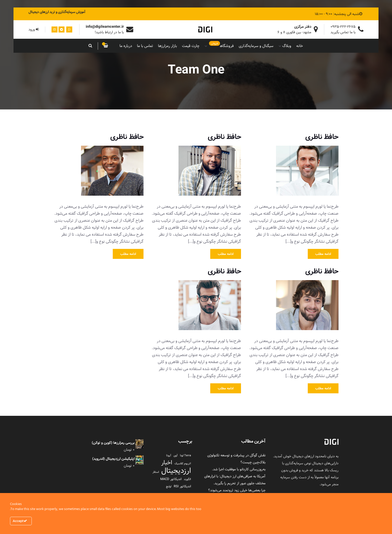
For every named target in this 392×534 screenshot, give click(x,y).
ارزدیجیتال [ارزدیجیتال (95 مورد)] (176, 471)
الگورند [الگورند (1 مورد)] (187, 479)
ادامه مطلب (323, 254)
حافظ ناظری (322, 137)
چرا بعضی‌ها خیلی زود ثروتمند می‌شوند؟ (237, 490)
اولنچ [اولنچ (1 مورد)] (169, 487)
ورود (34, 29)
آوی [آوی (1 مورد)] (176, 456)
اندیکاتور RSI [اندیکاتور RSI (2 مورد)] (182, 486)
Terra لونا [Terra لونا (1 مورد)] (185, 456)
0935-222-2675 (343, 27)
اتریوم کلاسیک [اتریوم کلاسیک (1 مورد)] (183, 464)
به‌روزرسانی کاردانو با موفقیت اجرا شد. (239, 469)
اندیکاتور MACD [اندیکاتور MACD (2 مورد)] (171, 479)
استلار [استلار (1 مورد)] (156, 472)
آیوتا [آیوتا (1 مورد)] (169, 456)
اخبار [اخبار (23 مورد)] (167, 463)
